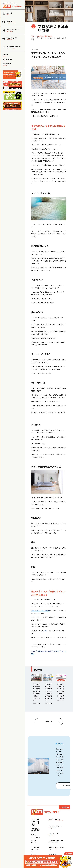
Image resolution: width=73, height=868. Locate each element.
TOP (33, 36)
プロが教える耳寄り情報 (44, 36)
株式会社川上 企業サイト (35, 849)
